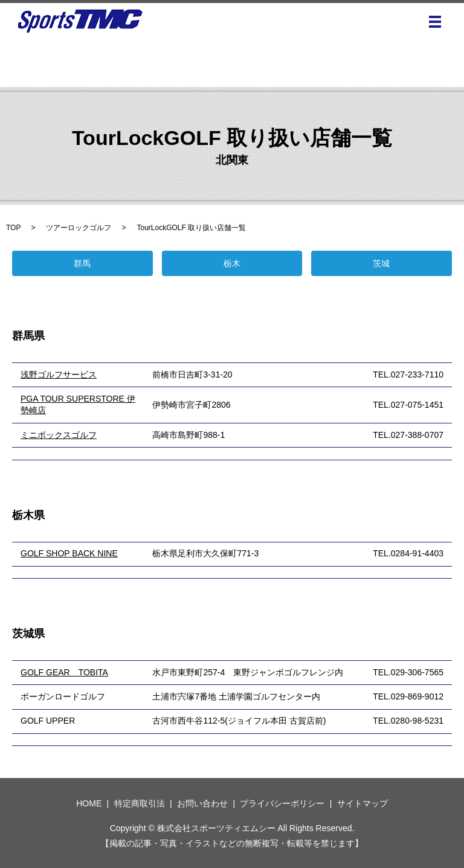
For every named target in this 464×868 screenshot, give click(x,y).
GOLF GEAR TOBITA (64, 672)
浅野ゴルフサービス (59, 375)
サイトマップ (362, 803)
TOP (13, 228)
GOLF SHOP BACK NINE (69, 553)
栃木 (232, 263)
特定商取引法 (140, 803)
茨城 (381, 263)
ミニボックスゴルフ (59, 435)
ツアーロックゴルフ (79, 228)
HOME (89, 803)
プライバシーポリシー (282, 803)
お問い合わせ (202, 803)
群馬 (82, 263)
